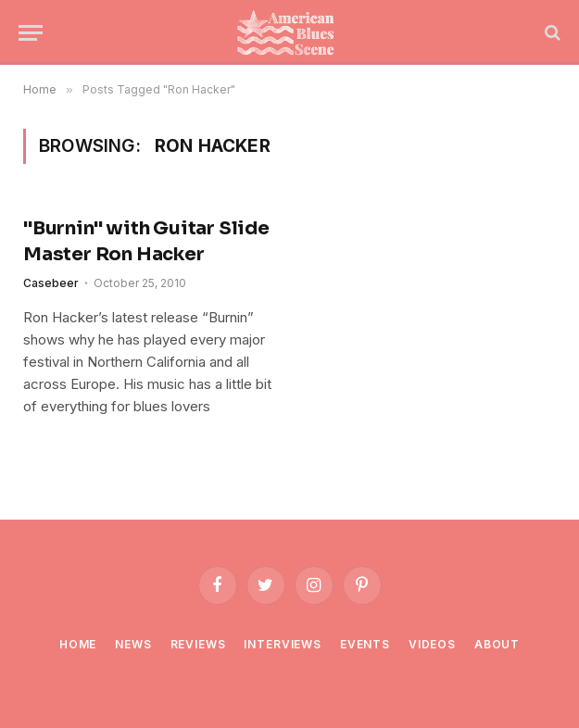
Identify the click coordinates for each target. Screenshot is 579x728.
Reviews (198, 644)
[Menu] (31, 33)
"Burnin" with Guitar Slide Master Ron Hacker (146, 241)
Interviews (282, 644)
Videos (432, 644)
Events (365, 644)
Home (78, 644)
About (497, 644)
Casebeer (51, 283)
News (133, 644)
